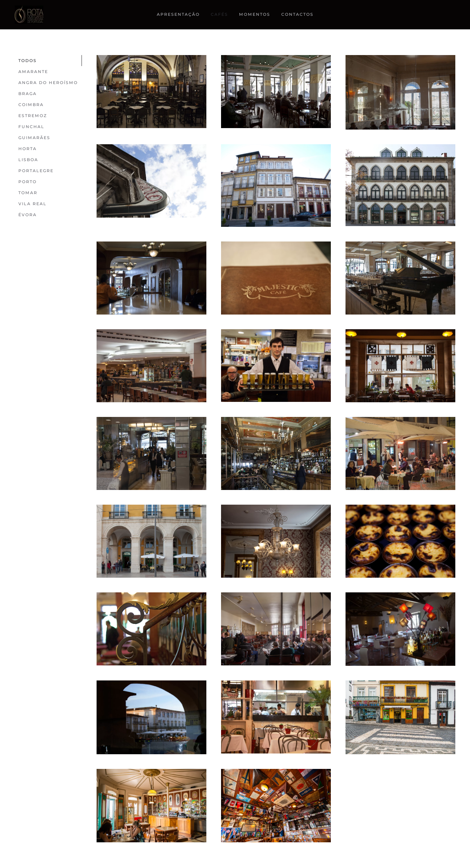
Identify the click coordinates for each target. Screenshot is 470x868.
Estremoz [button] (33, 116)
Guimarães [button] (34, 138)
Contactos (297, 14)
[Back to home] (30, 15)
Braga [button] (28, 94)
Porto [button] (28, 182)
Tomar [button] (28, 193)
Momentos (255, 14)
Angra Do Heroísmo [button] (48, 83)
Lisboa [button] (28, 160)
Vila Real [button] (32, 204)
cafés (219, 14)
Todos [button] (28, 61)
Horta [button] (28, 149)
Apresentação (178, 14)
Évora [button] (28, 215)
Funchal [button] (31, 127)
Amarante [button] (33, 72)
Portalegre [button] (36, 171)
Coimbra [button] (31, 105)
